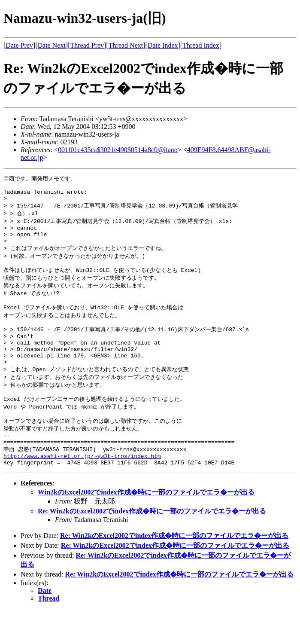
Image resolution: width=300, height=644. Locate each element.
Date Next (52, 45)
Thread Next (126, 45)
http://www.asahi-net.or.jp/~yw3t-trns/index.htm (82, 489)
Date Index (163, 45)
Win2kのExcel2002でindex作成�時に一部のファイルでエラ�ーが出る (146, 527)
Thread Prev (87, 45)
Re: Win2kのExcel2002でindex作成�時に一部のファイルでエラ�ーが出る (152, 546)
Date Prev (19, 45)
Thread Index (201, 45)
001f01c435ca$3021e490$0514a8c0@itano (118, 150)
